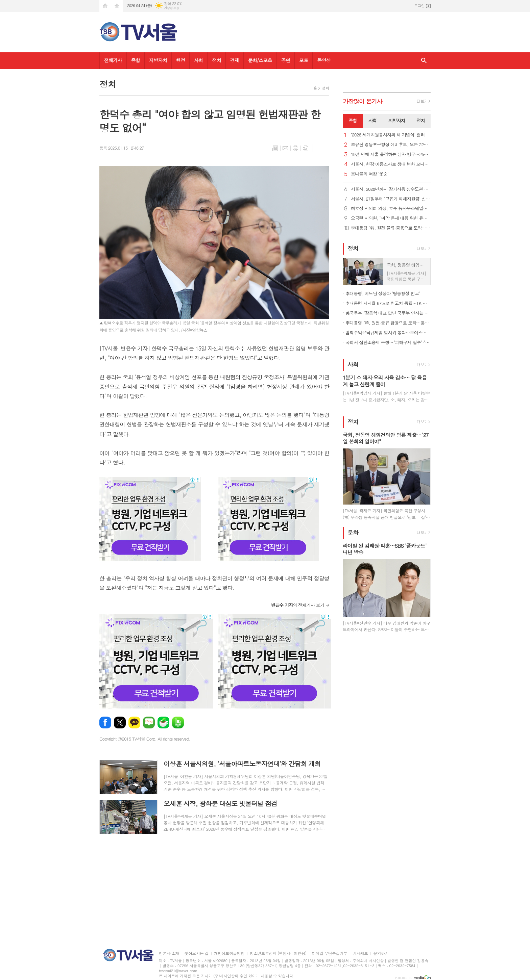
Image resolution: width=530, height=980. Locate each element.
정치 (216, 60)
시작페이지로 (105, 6)
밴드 (178, 723)
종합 (136, 60)
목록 (275, 148)
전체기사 (113, 60)
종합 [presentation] (353, 120)
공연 (286, 60)
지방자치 (158, 60)
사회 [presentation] (372, 120)
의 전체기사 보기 (298, 605)
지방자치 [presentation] (397, 120)
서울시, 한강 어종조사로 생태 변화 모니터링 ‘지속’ (391, 164)
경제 (235, 60)
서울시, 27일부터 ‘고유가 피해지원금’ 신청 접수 (391, 199)
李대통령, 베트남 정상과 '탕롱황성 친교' (383, 293)
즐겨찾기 (117, 6)
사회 (198, 60)
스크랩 (306, 148)
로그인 (419, 6)
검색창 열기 (424, 61)
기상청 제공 (172, 8)
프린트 (295, 148)
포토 (304, 60)
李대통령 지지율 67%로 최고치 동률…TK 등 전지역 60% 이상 (388, 303)
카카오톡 (134, 723)
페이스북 (105, 723)
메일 (285, 148)
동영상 (324, 60)
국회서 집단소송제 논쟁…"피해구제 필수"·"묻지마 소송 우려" (388, 342)
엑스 (120, 723)
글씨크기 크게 (317, 148)
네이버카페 (163, 723)
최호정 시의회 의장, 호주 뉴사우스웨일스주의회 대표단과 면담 (391, 209)
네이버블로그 (149, 723)
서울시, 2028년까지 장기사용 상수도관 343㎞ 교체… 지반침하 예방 (391, 189)
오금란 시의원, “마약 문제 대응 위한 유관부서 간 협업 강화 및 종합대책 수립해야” (391, 218)
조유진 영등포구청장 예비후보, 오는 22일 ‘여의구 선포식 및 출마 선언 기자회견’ (391, 145)
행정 (180, 60)
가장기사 (363, 101)
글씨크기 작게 (325, 148)
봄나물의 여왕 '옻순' (370, 174)
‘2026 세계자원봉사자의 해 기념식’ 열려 (388, 135)
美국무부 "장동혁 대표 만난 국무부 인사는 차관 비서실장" (388, 313)
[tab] (353, 121)
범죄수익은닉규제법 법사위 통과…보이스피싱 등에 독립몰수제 (388, 332)
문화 (353, 533)
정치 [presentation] (420, 120)
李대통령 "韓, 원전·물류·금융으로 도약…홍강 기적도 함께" (391, 228)
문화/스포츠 (260, 60)
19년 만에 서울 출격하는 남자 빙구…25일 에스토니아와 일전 (391, 154)
